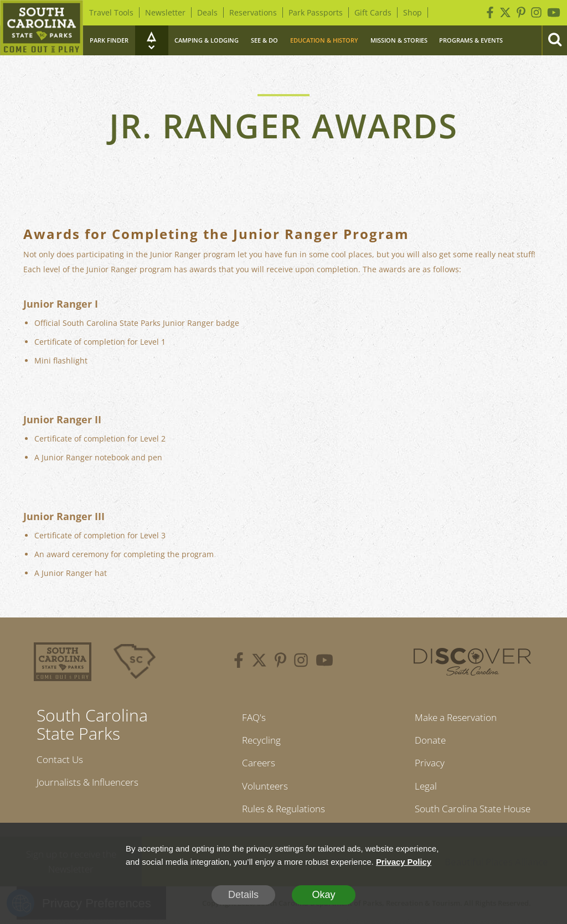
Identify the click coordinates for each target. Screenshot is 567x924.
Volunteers (263, 788)
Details (243, 895)
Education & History (324, 40)
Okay (323, 895)
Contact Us (61, 760)
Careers (256, 765)
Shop (413, 12)
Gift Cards (373, 12)
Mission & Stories (399, 40)
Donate (427, 741)
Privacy (426, 765)
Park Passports (316, 12)
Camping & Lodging (207, 40)
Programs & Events (471, 40)
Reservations (253, 12)
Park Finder (109, 40)
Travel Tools (111, 12)
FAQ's (251, 718)
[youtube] (324, 662)
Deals (207, 12)
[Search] (554, 40)
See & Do (264, 40)
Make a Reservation (454, 718)
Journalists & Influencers (91, 783)
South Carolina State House (473, 812)
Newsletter (165, 12)
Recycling (259, 741)
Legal (421, 788)
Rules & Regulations (283, 812)
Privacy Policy (404, 862)
